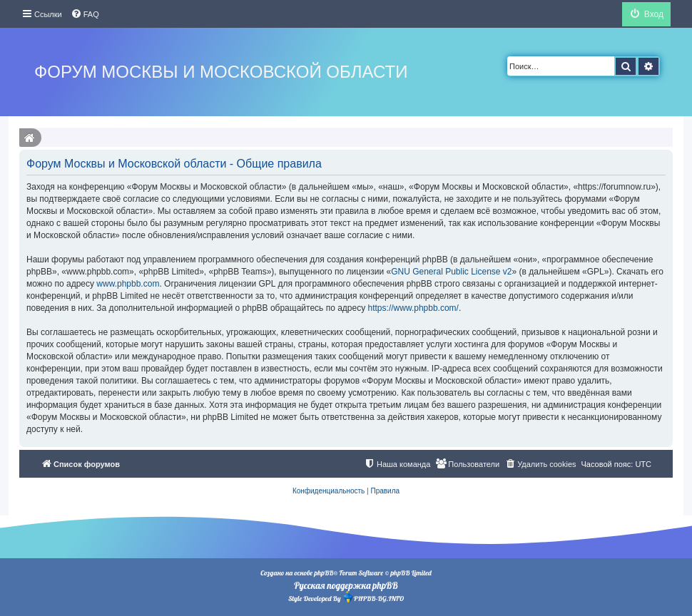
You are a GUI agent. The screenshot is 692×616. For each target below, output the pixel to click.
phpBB (324, 573)
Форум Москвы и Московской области (221, 72)
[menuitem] (85, 14)
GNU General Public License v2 (451, 272)
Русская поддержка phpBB (346, 585)
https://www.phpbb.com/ (413, 308)
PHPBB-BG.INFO (373, 597)
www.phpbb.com (128, 284)
